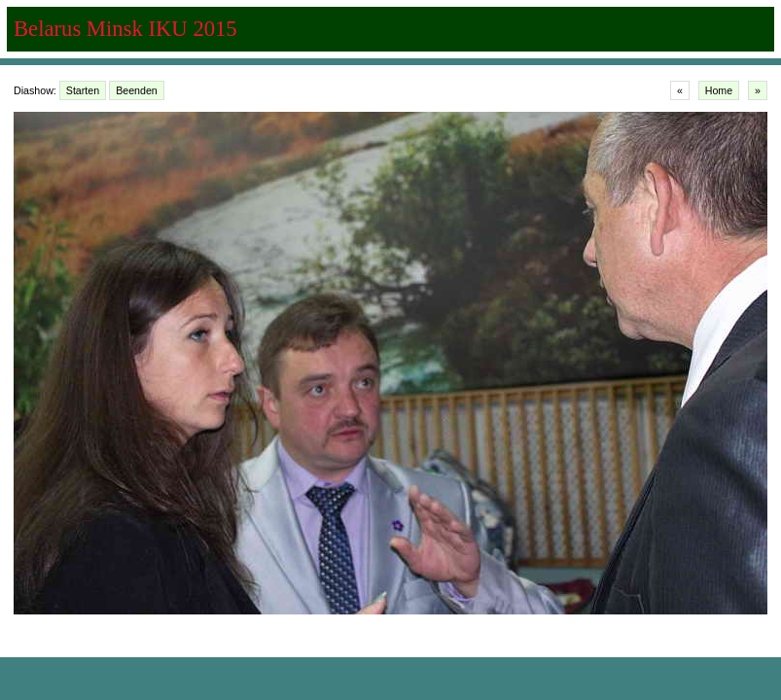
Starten (83, 90)
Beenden (137, 90)
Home (719, 90)
